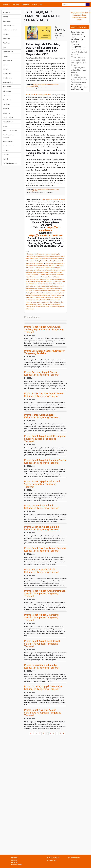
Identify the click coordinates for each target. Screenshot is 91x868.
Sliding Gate (7, 91)
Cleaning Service (9, 25)
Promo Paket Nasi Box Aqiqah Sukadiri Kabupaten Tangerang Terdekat (45, 549)
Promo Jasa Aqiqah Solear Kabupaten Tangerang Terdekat (45, 352)
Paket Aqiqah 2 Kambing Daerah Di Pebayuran (42, 291)
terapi (5, 126)
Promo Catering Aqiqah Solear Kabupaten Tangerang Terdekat (42, 373)
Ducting (6, 34)
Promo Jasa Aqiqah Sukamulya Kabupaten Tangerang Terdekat (42, 666)
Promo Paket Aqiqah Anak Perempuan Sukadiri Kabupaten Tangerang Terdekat (45, 593)
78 (43, 733)
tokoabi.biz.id (52, 860)
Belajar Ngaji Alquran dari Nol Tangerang (79, 80)
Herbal (5, 159)
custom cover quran (10, 30)
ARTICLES (25, 4)
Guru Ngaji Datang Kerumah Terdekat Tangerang (79, 42)
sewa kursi (7, 113)
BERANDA (7, 4)
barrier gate (7, 21)
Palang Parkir (8, 60)
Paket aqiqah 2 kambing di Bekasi (38, 95)
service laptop (8, 82)
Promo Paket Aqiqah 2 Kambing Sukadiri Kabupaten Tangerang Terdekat (41, 617)
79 (47, 733)
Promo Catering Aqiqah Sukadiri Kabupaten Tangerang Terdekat (42, 528)
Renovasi (6, 69)
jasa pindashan (8, 52)
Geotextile (7, 95)
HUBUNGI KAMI (37, 4)
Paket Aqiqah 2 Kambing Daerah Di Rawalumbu (50, 295)
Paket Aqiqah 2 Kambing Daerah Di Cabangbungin (49, 265)
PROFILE (16, 4)
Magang (6, 56)
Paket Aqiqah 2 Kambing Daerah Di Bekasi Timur (40, 261)
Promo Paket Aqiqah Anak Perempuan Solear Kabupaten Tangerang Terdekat (45, 439)
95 (60, 733)
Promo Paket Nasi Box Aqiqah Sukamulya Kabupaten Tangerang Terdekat (43, 713)
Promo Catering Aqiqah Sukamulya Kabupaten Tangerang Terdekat (43, 688)
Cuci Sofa (6, 155)
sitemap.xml (76, 858)
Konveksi (6, 109)
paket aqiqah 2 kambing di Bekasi (53, 199)
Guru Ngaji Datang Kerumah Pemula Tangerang (79, 64)
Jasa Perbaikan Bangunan (8, 136)
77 (40, 733)
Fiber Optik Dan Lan (10, 130)
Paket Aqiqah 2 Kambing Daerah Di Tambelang (46, 302)
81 (54, 733)
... (37, 733)
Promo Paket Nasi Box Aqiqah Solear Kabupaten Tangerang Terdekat (44, 395)
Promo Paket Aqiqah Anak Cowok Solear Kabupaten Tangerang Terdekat (42, 484)
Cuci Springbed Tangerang (76, 75)
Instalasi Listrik (8, 146)
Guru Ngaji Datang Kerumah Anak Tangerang (79, 87)
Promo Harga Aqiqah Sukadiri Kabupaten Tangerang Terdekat (42, 571)
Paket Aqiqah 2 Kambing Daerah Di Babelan (38, 254)
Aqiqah (5, 17)
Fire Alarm (7, 39)
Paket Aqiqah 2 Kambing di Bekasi (79, 70)
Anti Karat (7, 12)
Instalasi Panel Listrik (10, 163)
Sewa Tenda (7, 100)
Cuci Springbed (8, 117)
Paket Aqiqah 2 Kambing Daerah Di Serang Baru (39, 297)
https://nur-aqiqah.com (50, 229)
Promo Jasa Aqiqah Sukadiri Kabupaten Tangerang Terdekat (42, 507)
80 (50, 733)
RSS (69, 858)
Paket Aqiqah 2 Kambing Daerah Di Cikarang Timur (45, 275)
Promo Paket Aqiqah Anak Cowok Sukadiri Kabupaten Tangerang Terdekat (42, 644)
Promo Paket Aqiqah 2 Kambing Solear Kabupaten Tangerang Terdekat (45, 461)
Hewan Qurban (8, 142)
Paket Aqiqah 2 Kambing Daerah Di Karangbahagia (47, 281)
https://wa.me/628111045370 (46, 235)
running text (7, 74)
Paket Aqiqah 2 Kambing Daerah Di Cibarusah (39, 268)
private (6, 65)
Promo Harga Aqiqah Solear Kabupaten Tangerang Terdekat (42, 416)
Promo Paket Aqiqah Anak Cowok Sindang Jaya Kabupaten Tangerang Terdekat (44, 329)
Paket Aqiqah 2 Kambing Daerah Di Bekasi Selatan (49, 259)
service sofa (7, 87)
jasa (4, 47)
